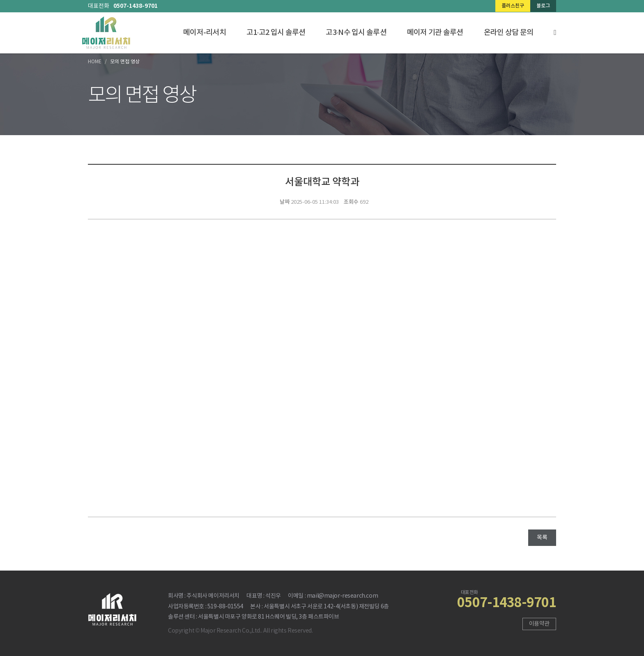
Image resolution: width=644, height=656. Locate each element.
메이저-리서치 (205, 33)
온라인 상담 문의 (509, 33)
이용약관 (539, 624)
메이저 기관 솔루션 (435, 33)
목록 (542, 538)
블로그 (543, 6)
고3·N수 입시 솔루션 (356, 33)
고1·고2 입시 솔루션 (276, 33)
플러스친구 (513, 6)
